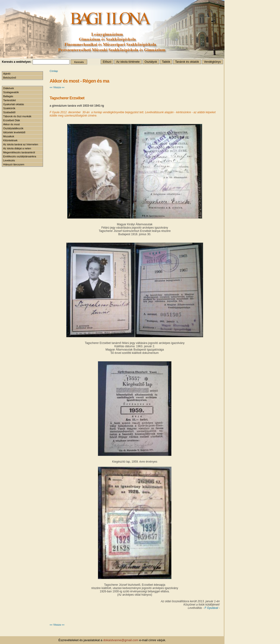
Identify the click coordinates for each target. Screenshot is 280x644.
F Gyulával (211, 608)
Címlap (54, 71)
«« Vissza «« (57, 87)
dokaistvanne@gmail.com (121, 640)
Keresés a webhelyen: (17, 62)
